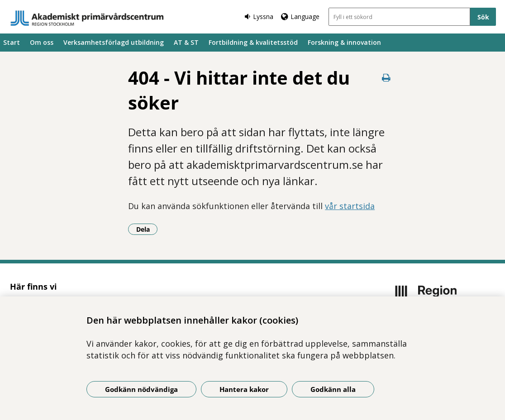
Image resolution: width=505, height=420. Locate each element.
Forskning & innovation (344, 42)
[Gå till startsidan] (87, 18)
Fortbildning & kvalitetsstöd (253, 42)
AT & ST (186, 42)
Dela (147, 229)
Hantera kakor (244, 389)
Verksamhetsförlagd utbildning (114, 42)
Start (12, 42)
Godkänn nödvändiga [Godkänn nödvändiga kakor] (141, 389)
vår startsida (350, 206)
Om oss (42, 42)
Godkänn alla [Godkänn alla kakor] (333, 389)
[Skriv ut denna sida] (386, 78)
